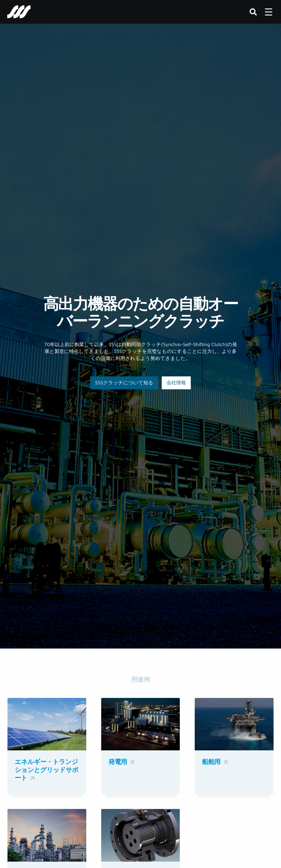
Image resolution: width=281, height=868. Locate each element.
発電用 (122, 762)
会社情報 (176, 383)
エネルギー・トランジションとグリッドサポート (47, 770)
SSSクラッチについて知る (124, 383)
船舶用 (216, 762)
